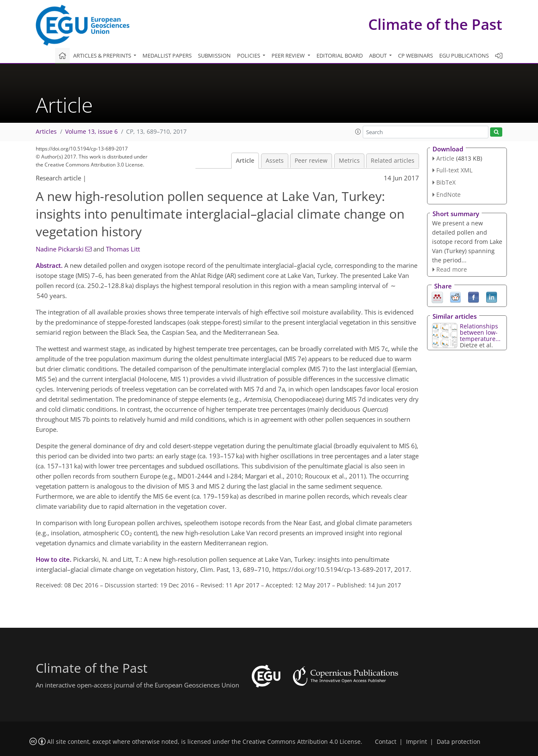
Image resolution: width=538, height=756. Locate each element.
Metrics (349, 161)
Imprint (417, 742)
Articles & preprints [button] (103, 56)
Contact (386, 742)
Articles (46, 132)
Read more (452, 269)
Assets (275, 161)
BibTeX (446, 182)
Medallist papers (167, 56)
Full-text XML (454, 170)
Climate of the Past (435, 24)
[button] (358, 132)
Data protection (459, 742)
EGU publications (464, 56)
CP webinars (415, 56)
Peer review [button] (289, 56)
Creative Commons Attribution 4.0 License (302, 742)
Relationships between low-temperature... (480, 332)
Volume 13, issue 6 (91, 132)
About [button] (378, 56)
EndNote (448, 194)
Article (245, 161)
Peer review (311, 161)
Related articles (393, 161)
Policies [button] (249, 56)
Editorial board (340, 56)
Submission (214, 56)
